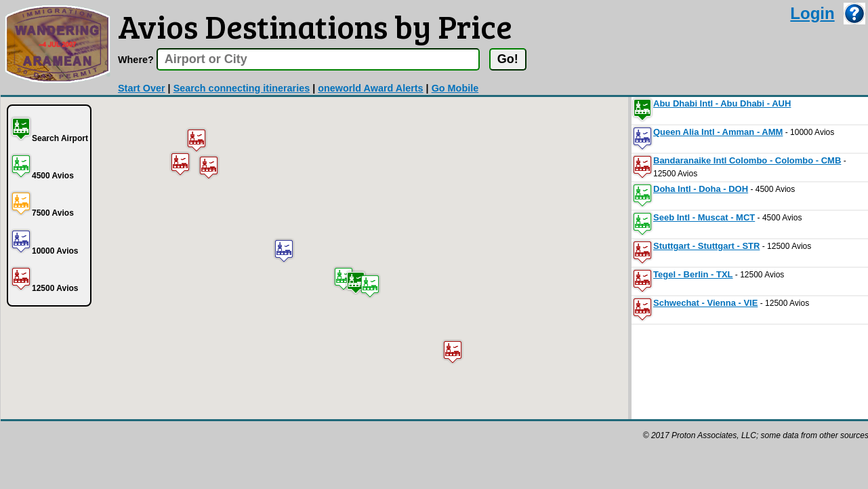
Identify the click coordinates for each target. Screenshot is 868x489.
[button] (356, 282)
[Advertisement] (247, 452)
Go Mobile (455, 88)
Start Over (142, 88)
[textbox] (318, 59)
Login (812, 13)
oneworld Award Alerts (370, 88)
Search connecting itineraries (242, 88)
